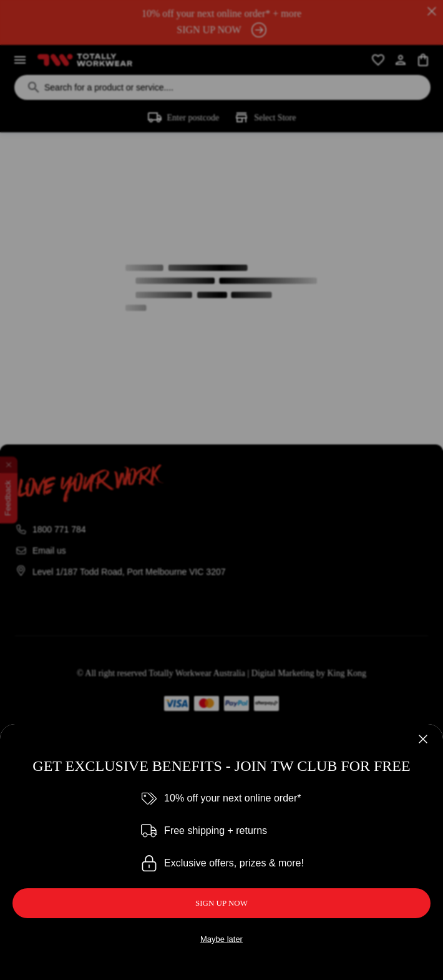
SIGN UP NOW (221, 903)
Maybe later (221, 939)
